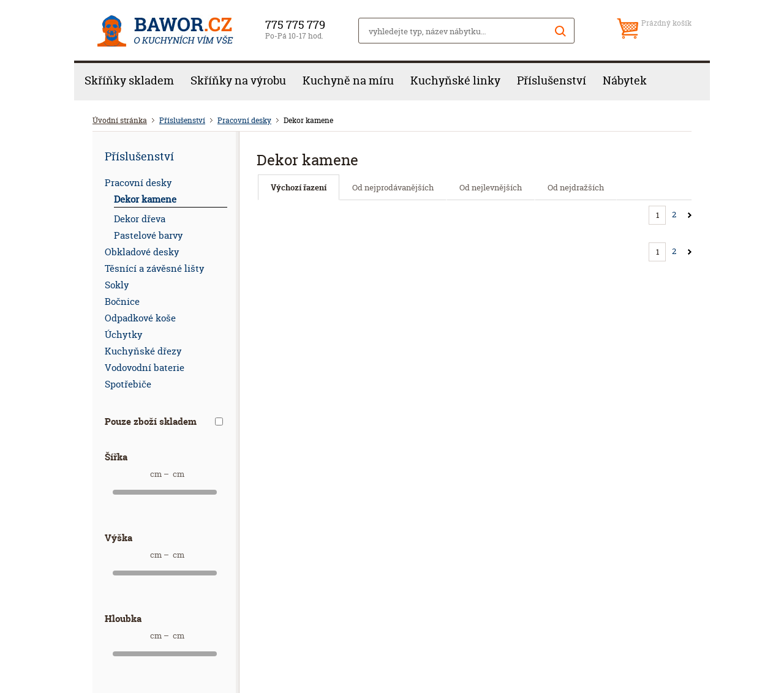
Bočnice (122, 302)
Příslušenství (552, 81)
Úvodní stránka (120, 120)
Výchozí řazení (299, 187)
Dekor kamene (145, 199)
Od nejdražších (576, 187)
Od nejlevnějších (491, 187)
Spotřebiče (128, 384)
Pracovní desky (244, 120)
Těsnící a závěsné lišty (155, 268)
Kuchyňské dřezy (143, 351)
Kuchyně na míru (348, 81)
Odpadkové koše (140, 318)
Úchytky (124, 335)
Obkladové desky (142, 252)
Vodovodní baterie (145, 368)
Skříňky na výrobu (238, 81)
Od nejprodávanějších (393, 187)
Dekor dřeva (140, 219)
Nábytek (625, 81)
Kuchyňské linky (455, 81)
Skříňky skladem (129, 81)
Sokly (117, 285)
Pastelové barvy (149, 235)
